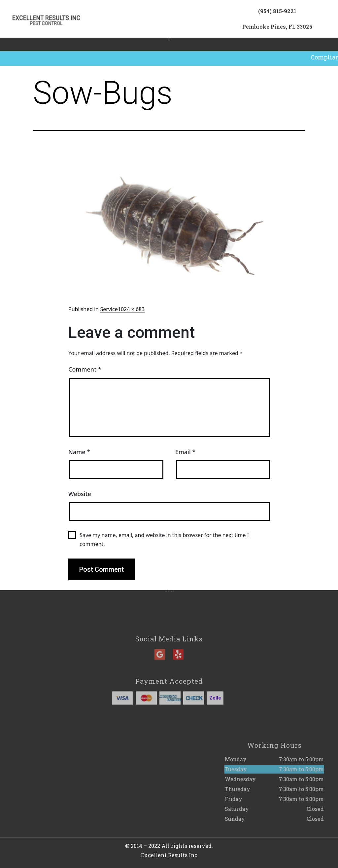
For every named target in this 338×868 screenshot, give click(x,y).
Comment (85, 369)
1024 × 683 (131, 309)
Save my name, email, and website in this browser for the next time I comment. (164, 540)
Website (80, 494)
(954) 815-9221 (277, 13)
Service (109, 309)
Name (79, 452)
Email (186, 452)
